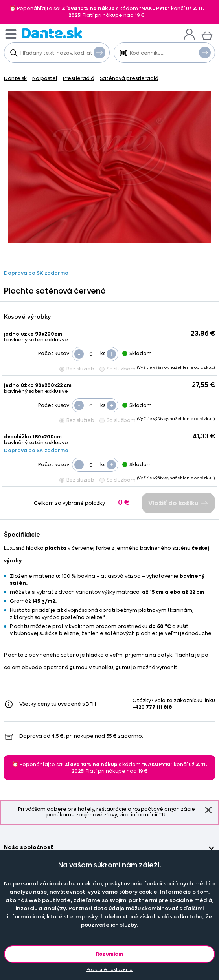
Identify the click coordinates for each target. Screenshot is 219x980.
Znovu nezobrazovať (208, 810)
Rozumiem (109, 954)
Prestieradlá (79, 78)
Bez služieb (77, 369)
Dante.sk (15, 78)
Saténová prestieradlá (129, 78)
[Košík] (207, 35)
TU (162, 815)
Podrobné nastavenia (109, 970)
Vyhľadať (99, 52)
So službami (118, 369)
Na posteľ (45, 78)
